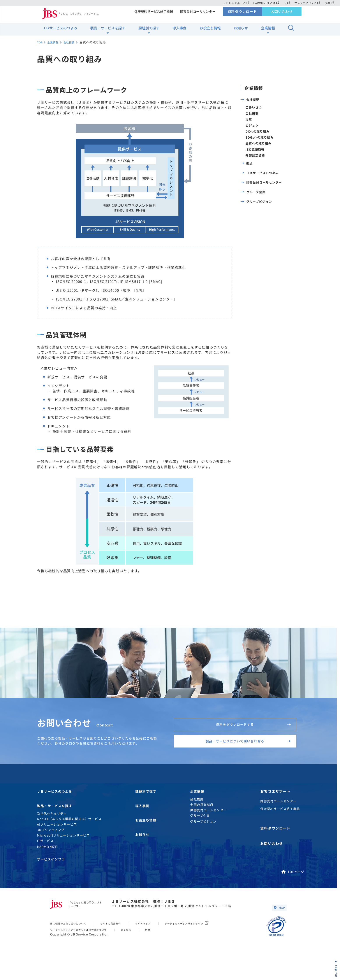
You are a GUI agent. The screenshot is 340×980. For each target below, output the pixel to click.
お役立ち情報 (210, 31)
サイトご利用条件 (120, 940)
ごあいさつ (254, 110)
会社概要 (250, 100)
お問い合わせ (282, 14)
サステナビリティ (307, 3)
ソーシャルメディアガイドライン (205, 940)
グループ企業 (253, 206)
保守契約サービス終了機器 (152, 14)
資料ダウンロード (242, 14)
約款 (161, 947)
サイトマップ (156, 940)
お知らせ (241, 31)
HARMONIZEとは (265, 3)
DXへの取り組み (258, 136)
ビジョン (252, 129)
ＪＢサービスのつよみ (60, 31)
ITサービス (45, 856)
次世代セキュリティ (52, 829)
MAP (279, 925)
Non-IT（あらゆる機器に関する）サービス (69, 834)
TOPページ (292, 887)
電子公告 (138, 947)
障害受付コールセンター (197, 14)
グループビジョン (256, 218)
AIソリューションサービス (57, 840)
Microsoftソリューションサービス (63, 850)
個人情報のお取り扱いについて (72, 940)
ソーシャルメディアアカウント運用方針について (84, 947)
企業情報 (268, 31)
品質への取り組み (259, 149)
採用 (329, 3)
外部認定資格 (255, 162)
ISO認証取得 (255, 156)
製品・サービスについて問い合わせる (242, 750)
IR (286, 3)
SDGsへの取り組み (260, 142)
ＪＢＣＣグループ (233, 3)
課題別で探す (149, 31)
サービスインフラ (52, 875)
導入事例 (180, 31)
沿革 (249, 123)
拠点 (247, 171)
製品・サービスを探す (108, 31)
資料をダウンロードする (249, 727)
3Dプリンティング (51, 845)
